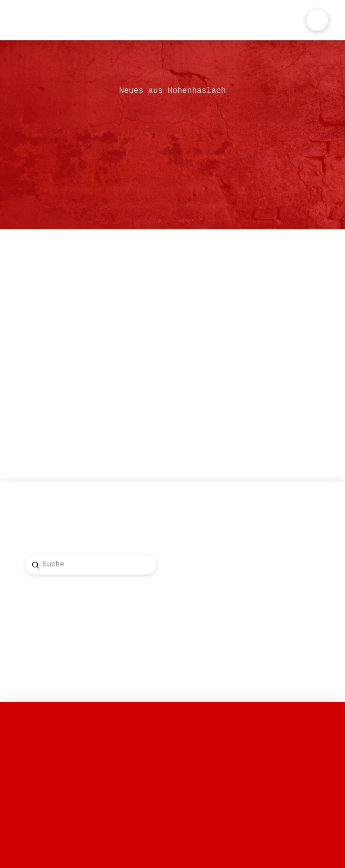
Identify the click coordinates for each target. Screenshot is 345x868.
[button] (317, 20)
